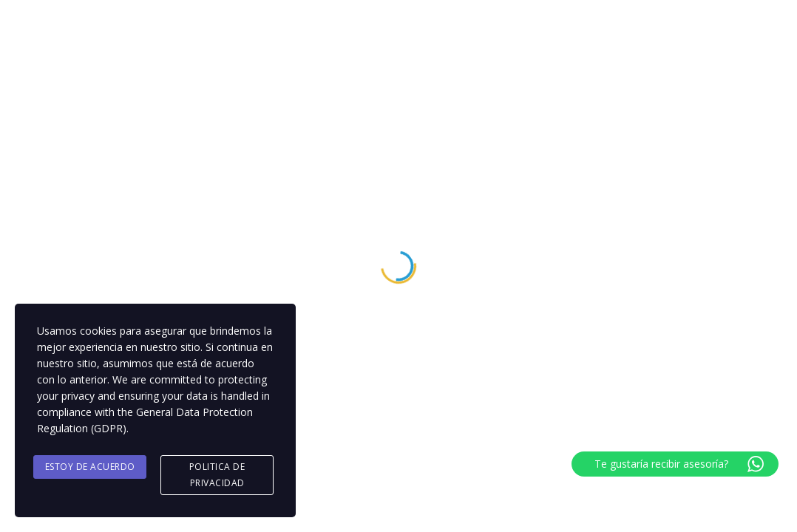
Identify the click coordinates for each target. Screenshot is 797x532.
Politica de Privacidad (217, 475)
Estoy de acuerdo (90, 467)
